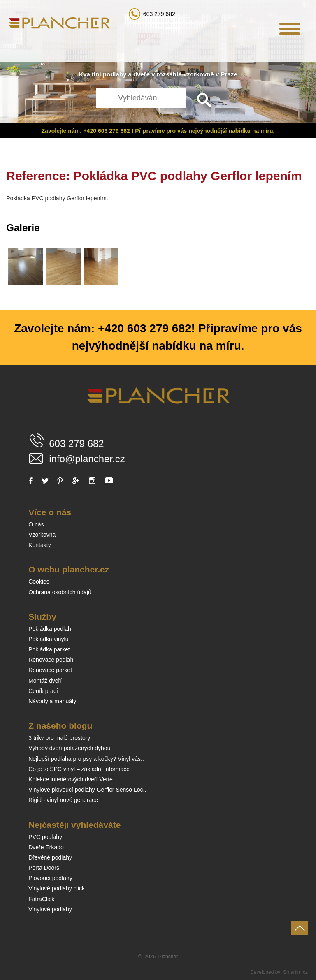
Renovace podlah (51, 660)
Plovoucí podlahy (50, 878)
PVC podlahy (45, 837)
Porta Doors (44, 868)
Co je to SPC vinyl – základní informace (79, 769)
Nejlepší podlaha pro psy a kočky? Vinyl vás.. (86, 759)
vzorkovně (199, 74)
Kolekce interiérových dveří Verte (71, 779)
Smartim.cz (295, 972)
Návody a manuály (52, 701)
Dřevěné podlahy (50, 857)
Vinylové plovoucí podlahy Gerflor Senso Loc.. (87, 790)
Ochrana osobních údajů (60, 592)
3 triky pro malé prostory (59, 738)
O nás (36, 524)
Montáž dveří (45, 681)
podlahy (115, 74)
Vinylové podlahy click (57, 888)
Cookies (39, 582)
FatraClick (41, 899)
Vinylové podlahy (50, 909)
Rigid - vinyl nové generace (63, 800)
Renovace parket (50, 670)
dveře (142, 74)
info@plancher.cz (87, 459)
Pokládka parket (49, 649)
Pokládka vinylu (48, 639)
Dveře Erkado (46, 847)
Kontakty (39, 545)
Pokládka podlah (50, 629)
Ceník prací (43, 691)
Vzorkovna (42, 535)
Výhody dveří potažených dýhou (69, 748)
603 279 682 (159, 14)
